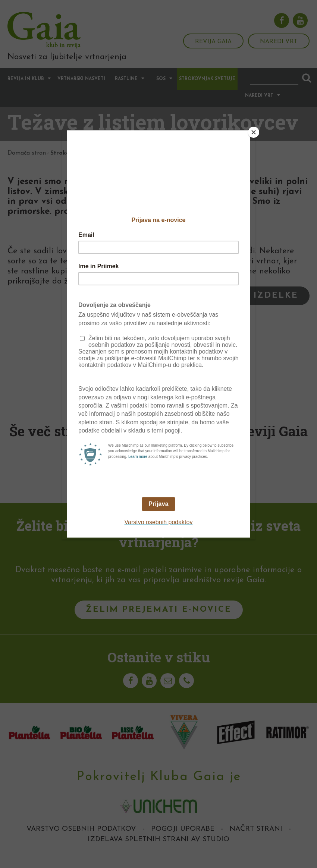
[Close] (254, 132)
